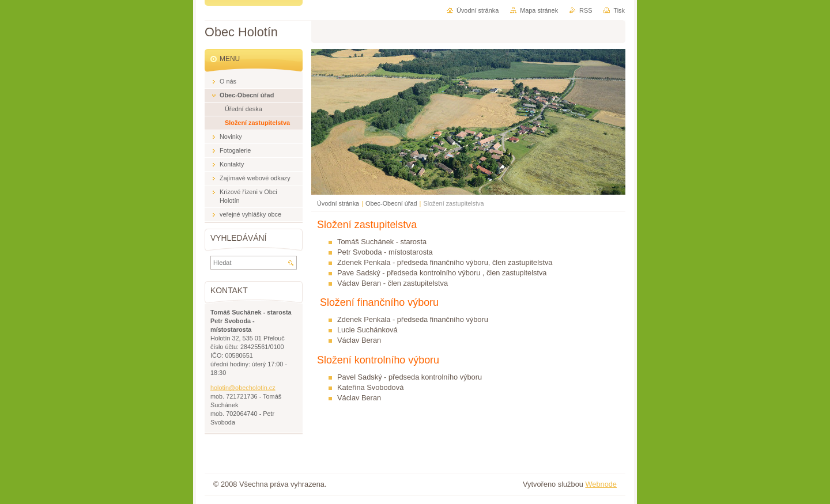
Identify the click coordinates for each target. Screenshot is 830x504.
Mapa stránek (539, 10)
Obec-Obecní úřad (391, 203)
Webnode (601, 484)
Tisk (619, 10)
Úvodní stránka (338, 203)
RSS (586, 10)
